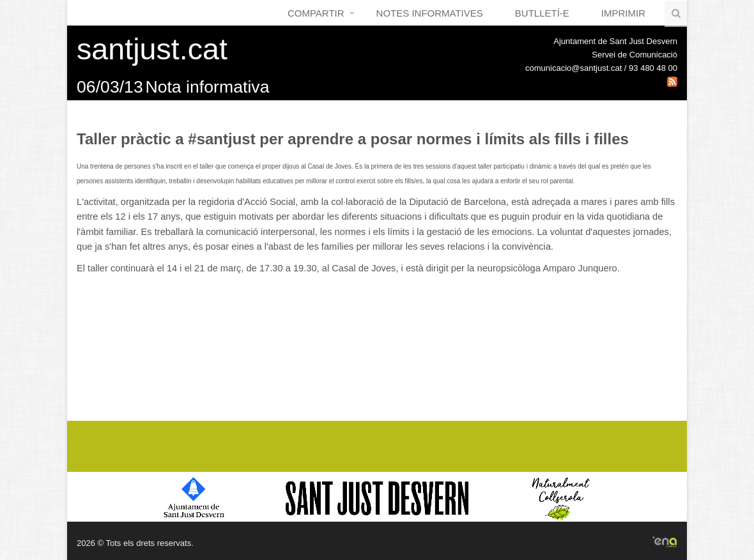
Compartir (316, 13)
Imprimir (623, 13)
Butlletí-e (542, 13)
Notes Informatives (430, 13)
